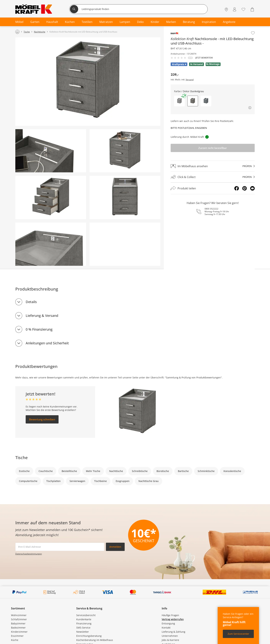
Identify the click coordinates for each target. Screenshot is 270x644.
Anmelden (115, 547)
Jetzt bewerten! (204, 58)
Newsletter (83, 632)
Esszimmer (17, 636)
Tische (22, 457)
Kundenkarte (84, 619)
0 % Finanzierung (39, 329)
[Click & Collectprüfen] (213, 177)
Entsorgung (168, 623)
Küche (15, 640)
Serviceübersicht (86, 615)
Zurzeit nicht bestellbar (213, 148)
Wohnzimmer (19, 615)
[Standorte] (226, 9)
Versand (190, 80)
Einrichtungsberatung (89, 636)
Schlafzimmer (19, 619)
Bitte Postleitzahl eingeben (189, 128)
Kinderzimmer (19, 632)
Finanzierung (84, 623)
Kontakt (166, 628)
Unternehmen (170, 636)
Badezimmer (18, 628)
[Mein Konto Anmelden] (235, 9)
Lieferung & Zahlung (173, 632)
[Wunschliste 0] (243, 9)
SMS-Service (83, 628)
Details (31, 302)
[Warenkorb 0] (253, 9)
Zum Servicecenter (238, 634)
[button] (179, 101)
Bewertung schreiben (42, 419)
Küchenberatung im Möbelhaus (95, 640)
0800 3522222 (211, 209)
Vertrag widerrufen (173, 619)
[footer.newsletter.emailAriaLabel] (60, 547)
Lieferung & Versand (42, 316)
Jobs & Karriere (170, 640)
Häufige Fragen (170, 615)
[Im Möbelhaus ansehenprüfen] (213, 166)
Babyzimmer (18, 623)
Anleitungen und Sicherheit (47, 343)
